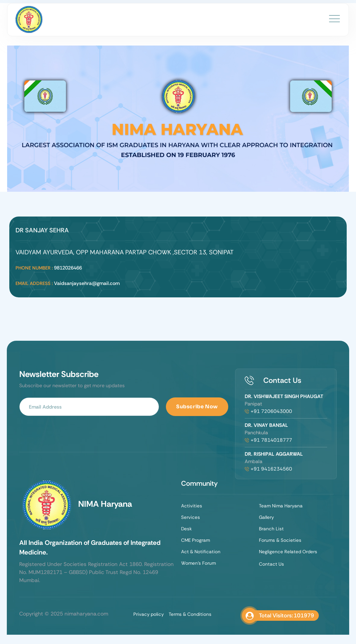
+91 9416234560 (271, 469)
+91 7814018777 (271, 440)
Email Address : (34, 283)
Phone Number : (34, 268)
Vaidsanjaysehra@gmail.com (87, 283)
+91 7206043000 (271, 411)
